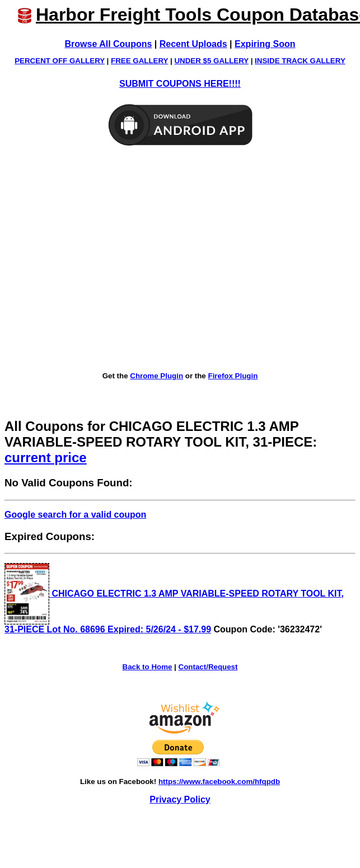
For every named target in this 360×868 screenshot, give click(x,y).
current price (46, 458)
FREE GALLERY (139, 61)
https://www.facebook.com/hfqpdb (219, 782)
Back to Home (148, 667)
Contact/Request (208, 667)
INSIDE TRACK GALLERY (300, 61)
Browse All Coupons (109, 44)
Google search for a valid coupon (75, 515)
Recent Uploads (193, 44)
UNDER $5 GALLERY (211, 61)
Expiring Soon (265, 44)
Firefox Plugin (233, 376)
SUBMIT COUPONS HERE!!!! (180, 84)
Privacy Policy (180, 799)
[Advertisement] (105, 259)
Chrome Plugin (156, 376)
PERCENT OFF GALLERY (60, 61)
